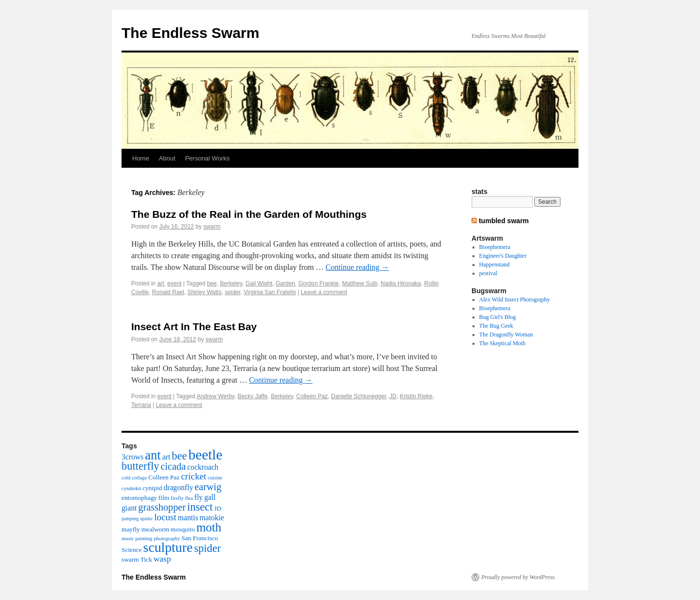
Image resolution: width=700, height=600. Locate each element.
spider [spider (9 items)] (207, 548)
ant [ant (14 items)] (153, 455)
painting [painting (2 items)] (144, 538)
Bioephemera (495, 247)
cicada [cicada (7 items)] (173, 466)
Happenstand (495, 265)
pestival (488, 273)
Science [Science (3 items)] (132, 550)
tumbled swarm (504, 221)
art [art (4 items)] (166, 457)
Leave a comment (324, 292)
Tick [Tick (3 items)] (146, 559)
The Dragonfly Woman (506, 335)
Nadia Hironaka (401, 283)
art (160, 283)
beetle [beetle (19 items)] (205, 455)
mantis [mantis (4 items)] (188, 518)
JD (393, 396)
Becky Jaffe (253, 396)
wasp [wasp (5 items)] (162, 559)
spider (232, 292)
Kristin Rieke (416, 396)
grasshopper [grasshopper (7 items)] (162, 507)
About (167, 158)
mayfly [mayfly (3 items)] (131, 529)
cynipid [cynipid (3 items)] (152, 488)
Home (141, 158)
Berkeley (231, 283)
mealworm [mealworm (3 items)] (155, 529)
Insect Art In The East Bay (194, 326)
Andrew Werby (215, 396)
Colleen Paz (312, 396)
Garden (285, 283)
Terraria (141, 405)
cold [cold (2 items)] (126, 478)
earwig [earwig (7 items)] (208, 487)
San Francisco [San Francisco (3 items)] (200, 538)
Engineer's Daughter (503, 256)
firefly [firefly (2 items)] (177, 498)
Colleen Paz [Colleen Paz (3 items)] (164, 477)
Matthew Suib (360, 283)
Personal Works (208, 158)
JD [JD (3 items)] (218, 508)
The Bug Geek (496, 326)
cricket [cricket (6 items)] (193, 476)
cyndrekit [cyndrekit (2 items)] (131, 488)
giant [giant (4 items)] (129, 508)
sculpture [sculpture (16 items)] (168, 547)
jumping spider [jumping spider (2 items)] (137, 519)
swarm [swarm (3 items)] (130, 559)
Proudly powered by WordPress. (519, 577)
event (174, 283)
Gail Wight (259, 283)
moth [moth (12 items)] (209, 527)
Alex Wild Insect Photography (515, 300)
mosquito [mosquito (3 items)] (183, 529)
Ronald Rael (168, 292)
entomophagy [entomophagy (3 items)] (139, 498)
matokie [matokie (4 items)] (212, 518)
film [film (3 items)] (164, 498)
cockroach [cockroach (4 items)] (203, 467)
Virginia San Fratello (270, 292)
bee (212, 283)
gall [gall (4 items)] (210, 497)
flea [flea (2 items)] (189, 498)
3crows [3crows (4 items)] (132, 457)
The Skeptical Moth (502, 343)
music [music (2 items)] (128, 538)
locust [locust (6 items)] (165, 517)
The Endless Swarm (190, 33)
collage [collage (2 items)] (139, 478)
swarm (212, 227)
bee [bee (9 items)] (179, 456)
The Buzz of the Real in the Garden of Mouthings (249, 214)
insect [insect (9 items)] (200, 507)
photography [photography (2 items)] (167, 538)
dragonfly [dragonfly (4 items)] (178, 487)
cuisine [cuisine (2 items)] (215, 478)
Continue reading (358, 267)
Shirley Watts (204, 292)
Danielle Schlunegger (359, 396)
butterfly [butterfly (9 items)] (140, 466)
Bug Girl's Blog (498, 317)
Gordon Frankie (319, 283)
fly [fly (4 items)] (199, 497)
